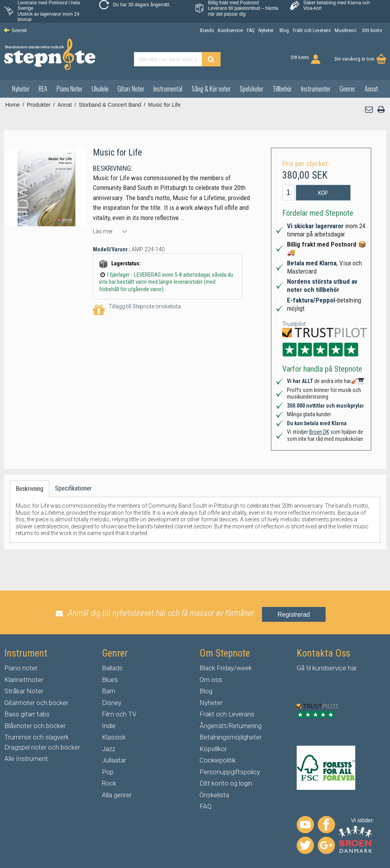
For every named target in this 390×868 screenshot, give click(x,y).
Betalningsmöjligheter (231, 737)
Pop (108, 772)
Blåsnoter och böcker (35, 726)
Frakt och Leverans (227, 714)
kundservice (329, 668)
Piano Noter (70, 89)
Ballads (112, 668)
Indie (109, 726)
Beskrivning (29, 489)
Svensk (15, 30)
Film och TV (119, 714)
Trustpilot (294, 324)
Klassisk (114, 737)
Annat (371, 89)
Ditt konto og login (226, 783)
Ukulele (100, 89)
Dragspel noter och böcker (42, 747)
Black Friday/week (226, 668)
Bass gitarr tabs (27, 714)
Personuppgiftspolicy (230, 772)
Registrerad (294, 615)
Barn (109, 691)
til (308, 668)
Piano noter (21, 668)
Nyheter (21, 89)
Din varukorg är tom (354, 59)
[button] (369, 110)
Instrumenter (316, 89)
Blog (206, 691)
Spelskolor (252, 89)
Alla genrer (117, 795)
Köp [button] (323, 193)
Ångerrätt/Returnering (231, 726)
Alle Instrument (26, 759)
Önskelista (214, 795)
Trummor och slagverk (37, 737)
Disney (112, 703)
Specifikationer (73, 488)
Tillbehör (282, 89)
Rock (109, 783)
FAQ (206, 806)
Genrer (347, 89)
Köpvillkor (213, 749)
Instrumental (168, 89)
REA (43, 89)
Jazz (109, 749)
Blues (110, 680)
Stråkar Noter (24, 691)
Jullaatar (114, 760)
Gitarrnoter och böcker (36, 703)
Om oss (211, 680)
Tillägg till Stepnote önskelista (137, 310)
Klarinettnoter (24, 680)
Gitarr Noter (131, 89)
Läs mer (103, 231)
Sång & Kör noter (211, 89)
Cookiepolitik (218, 760)
